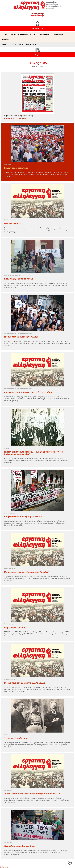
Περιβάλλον (8, 790)
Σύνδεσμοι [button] (58, 34)
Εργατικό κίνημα (9, 220)
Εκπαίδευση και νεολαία (12, 275)
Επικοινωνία (38, 29)
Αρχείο (38, 55)
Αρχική (4, 34)
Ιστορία (13, 44)
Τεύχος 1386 (21, 119)
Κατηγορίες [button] (45, 34)
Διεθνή (4, 44)
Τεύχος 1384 (9, 119)
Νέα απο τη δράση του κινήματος (23, 34)
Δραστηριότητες (10, 624)
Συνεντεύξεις (32, 44)
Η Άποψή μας (8, 164)
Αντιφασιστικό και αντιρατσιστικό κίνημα (18, 333)
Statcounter (4, 867)
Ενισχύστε (6, 39)
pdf (19, 116)
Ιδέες (21, 44)
